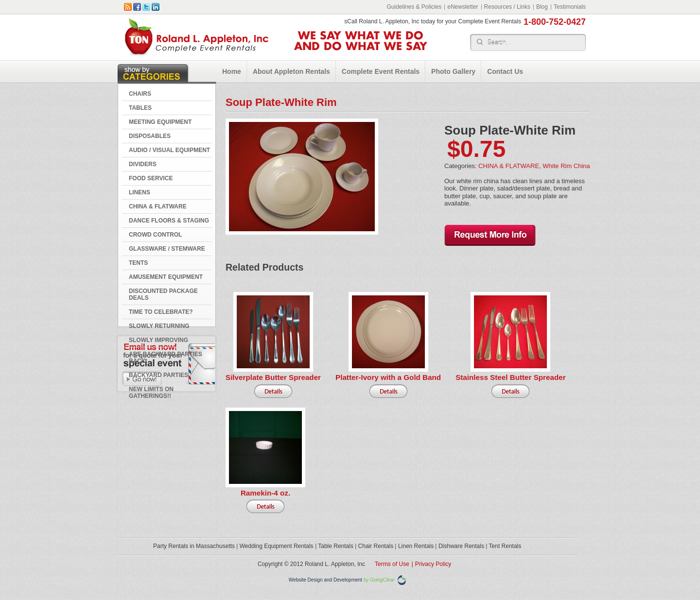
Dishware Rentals (461, 546)
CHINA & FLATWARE (158, 206)
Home (232, 71)
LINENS (140, 192)
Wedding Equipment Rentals (277, 546)
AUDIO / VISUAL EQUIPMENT (169, 150)
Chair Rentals (376, 546)
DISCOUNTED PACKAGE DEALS (163, 294)
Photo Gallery (453, 71)
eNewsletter (463, 7)
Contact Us (505, 71)
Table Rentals (336, 546)
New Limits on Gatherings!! (151, 393)
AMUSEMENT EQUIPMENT (166, 277)
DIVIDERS (143, 164)
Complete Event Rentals (381, 71)
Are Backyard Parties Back (166, 358)
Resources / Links (507, 7)
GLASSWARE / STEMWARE (167, 249)
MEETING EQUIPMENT (160, 122)
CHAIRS (140, 94)
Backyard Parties (158, 375)
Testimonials (570, 7)
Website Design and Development (325, 580)
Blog (542, 7)
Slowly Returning (159, 326)
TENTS (138, 263)
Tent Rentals (505, 546)
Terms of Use (392, 564)
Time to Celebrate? (161, 312)
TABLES (140, 108)
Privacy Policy (433, 564)
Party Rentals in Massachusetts (194, 546)
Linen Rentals (416, 546)
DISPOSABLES (150, 136)
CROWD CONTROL (155, 235)
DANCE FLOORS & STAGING (169, 221)
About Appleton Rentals (291, 71)
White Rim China (566, 166)
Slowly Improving (158, 340)
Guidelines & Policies (414, 7)
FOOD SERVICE (151, 178)
